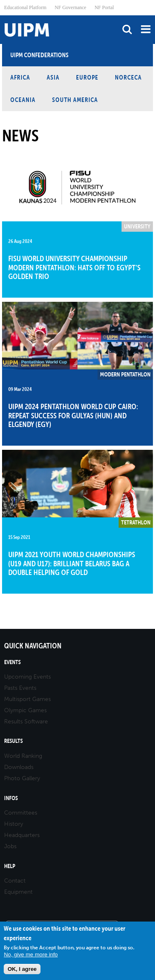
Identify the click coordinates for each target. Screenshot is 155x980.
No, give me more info (31, 955)
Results (13, 741)
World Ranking (23, 756)
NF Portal (104, 7)
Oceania (23, 100)
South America (75, 100)
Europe (87, 77)
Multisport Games (27, 699)
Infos (11, 798)
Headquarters (22, 835)
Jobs (10, 846)
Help (10, 866)
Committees (21, 813)
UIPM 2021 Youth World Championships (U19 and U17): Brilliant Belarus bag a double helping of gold (72, 563)
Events (12, 662)
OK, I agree (22, 969)
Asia (53, 77)
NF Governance (70, 7)
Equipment (18, 892)
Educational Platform (25, 7)
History (14, 824)
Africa (20, 77)
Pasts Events (20, 688)
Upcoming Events (27, 677)
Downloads (19, 767)
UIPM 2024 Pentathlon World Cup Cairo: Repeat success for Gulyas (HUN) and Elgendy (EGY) (73, 415)
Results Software (26, 722)
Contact (15, 881)
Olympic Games (25, 710)
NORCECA (128, 77)
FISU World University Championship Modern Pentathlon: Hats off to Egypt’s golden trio (74, 267)
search (127, 29)
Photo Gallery (22, 778)
